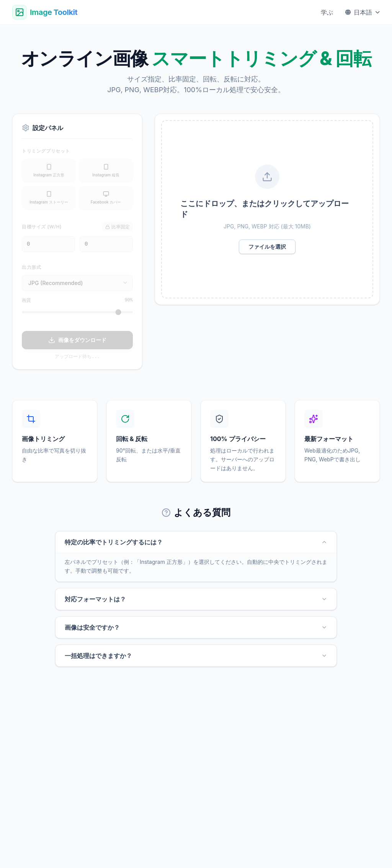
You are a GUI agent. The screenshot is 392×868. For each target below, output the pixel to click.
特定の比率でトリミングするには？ (196, 542)
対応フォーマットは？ (196, 599)
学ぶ (327, 12)
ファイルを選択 (267, 247)
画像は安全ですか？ (196, 627)
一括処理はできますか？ (196, 656)
